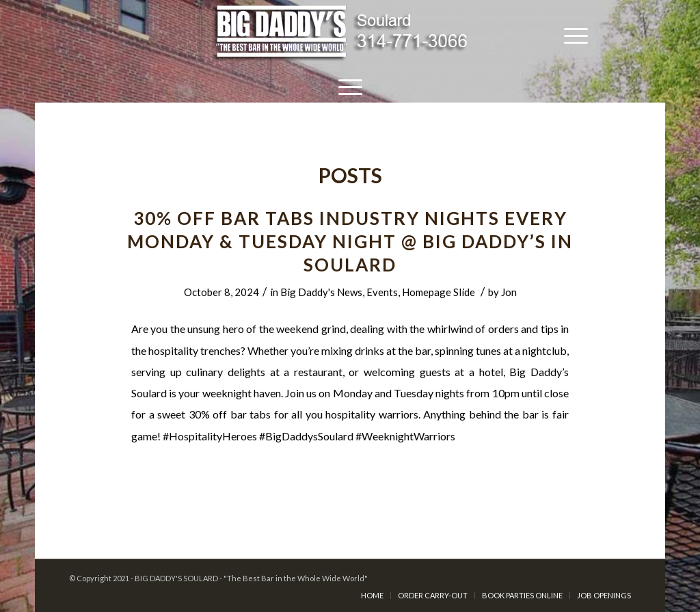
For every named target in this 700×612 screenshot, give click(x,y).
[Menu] (576, 34)
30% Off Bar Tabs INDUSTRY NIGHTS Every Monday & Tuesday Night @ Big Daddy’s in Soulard (350, 241)
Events (382, 292)
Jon (509, 292)
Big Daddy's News (321, 292)
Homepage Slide (439, 292)
